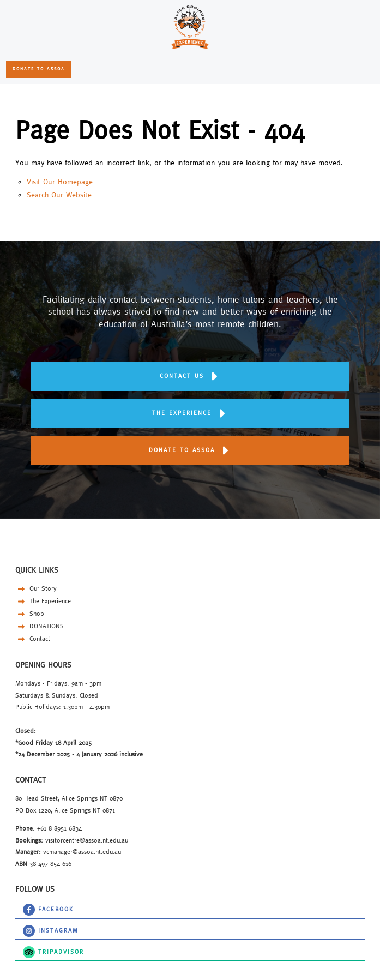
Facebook (29, 907)
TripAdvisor (31, 950)
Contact (33, 638)
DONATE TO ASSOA (38, 66)
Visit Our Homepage (60, 182)
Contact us (190, 367)
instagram (29, 928)
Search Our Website (59, 195)
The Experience (43, 601)
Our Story (36, 588)
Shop (30, 613)
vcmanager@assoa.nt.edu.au (82, 852)
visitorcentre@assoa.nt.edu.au (87, 840)
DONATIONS (40, 626)
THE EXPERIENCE (190, 404)
